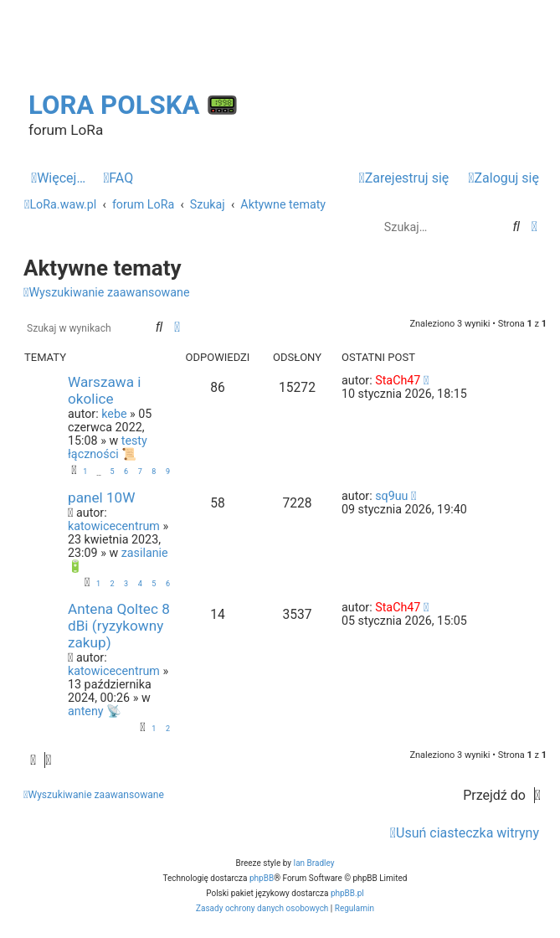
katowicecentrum (114, 526)
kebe (114, 414)
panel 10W (101, 497)
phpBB (262, 878)
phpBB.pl (347, 893)
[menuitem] (118, 178)
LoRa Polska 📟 (134, 105)
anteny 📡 (95, 711)
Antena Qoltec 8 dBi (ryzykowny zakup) (119, 626)
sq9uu (391, 496)
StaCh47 (398, 380)
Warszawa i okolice (104, 390)
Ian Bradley (313, 863)
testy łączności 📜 (108, 447)
